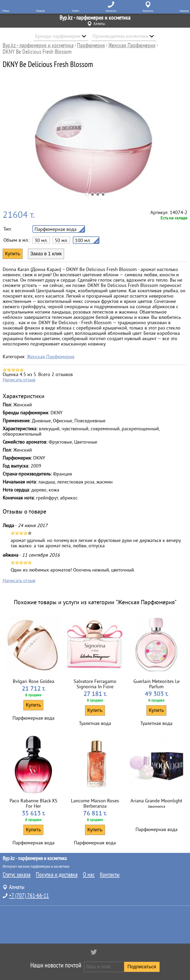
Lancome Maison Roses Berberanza (95, 803)
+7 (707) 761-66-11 (29, 896)
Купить (33, 705)
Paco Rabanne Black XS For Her (33, 803)
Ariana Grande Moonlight (156, 801)
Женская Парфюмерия (51, 357)
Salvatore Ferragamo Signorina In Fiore (95, 684)
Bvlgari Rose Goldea (33, 681)
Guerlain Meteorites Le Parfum (157, 684)
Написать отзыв (19, 380)
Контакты (110, 875)
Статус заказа (17, 875)
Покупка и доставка (57, 875)
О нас (89, 875)
